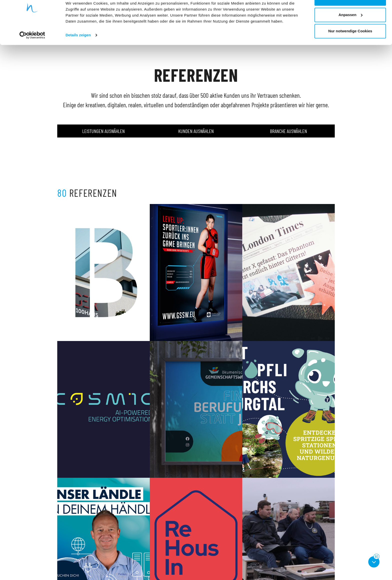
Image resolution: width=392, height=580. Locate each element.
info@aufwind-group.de (74, 572)
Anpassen (350, 30)
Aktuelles (135, 560)
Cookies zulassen (350, 13)
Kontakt (134, 566)
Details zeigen (78, 50)
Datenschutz (208, 548)
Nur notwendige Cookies (350, 46)
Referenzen (136, 554)
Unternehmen (138, 548)
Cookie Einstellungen (214, 560)
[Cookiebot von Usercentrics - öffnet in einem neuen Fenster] (32, 50)
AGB (202, 554)
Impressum (207, 542)
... (216, 513)
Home (132, 542)
